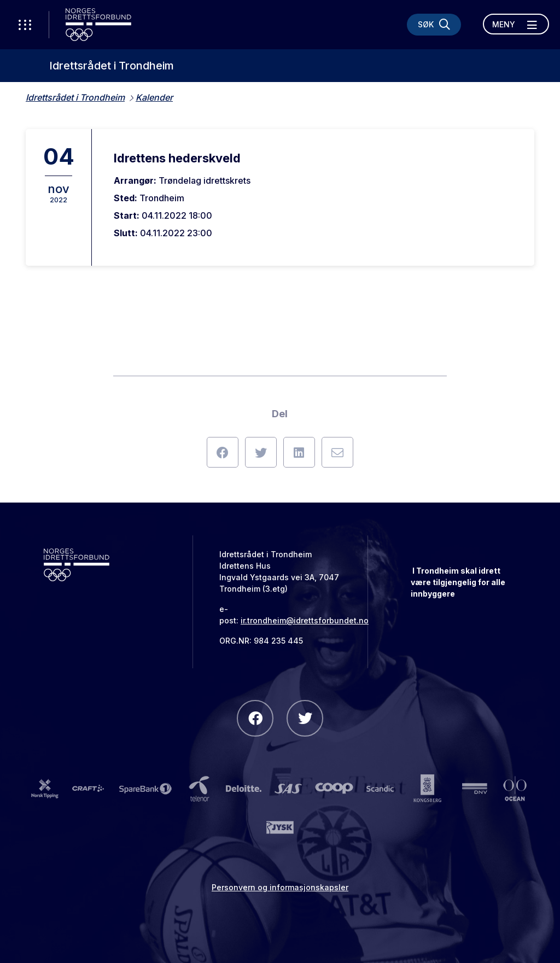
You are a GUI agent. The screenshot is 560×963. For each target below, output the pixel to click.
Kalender (154, 97)
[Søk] (434, 25)
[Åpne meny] (516, 24)
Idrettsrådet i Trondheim (112, 66)
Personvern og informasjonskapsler (280, 887)
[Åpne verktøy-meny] (25, 25)
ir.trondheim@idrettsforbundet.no (305, 620)
